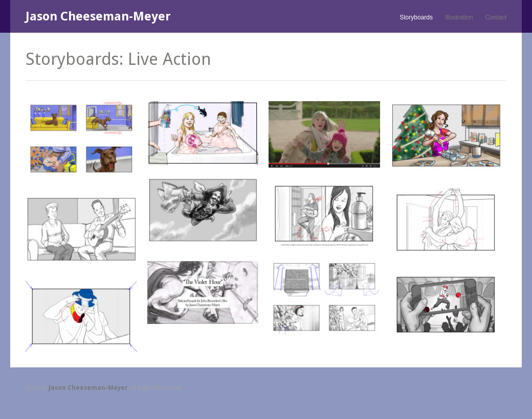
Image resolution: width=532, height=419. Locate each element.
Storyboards (416, 17)
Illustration (459, 17)
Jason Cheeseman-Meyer (98, 16)
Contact (496, 17)
